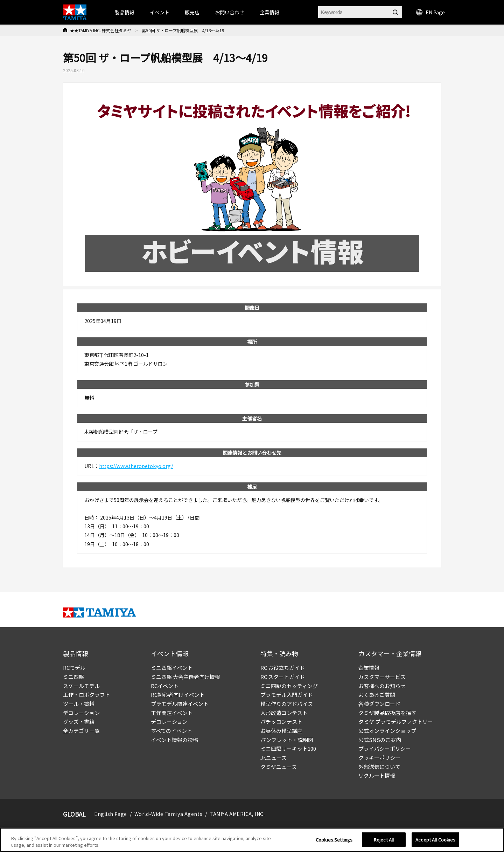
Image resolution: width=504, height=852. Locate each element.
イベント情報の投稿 (174, 740)
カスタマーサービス (382, 677)
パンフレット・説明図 (287, 740)
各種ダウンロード (379, 704)
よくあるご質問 (377, 695)
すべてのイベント (171, 731)
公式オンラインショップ (387, 731)
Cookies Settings (334, 840)
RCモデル (74, 668)
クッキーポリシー (379, 758)
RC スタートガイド (283, 677)
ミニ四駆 (73, 677)
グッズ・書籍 (79, 722)
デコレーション (81, 713)
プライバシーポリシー (385, 748)
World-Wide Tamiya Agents (168, 814)
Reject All (384, 840)
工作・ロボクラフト (87, 695)
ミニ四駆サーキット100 (288, 748)
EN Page (430, 12)
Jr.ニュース (274, 758)
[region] (252, 840)
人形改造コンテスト (284, 713)
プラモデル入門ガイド (287, 695)
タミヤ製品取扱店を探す (387, 713)
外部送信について (379, 767)
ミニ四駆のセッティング (289, 686)
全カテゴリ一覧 (81, 731)
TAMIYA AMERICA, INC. (237, 814)
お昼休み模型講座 (281, 731)
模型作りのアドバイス (287, 704)
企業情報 (369, 668)
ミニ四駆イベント (172, 668)
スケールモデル (81, 686)
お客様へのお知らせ (382, 686)
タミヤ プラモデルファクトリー (396, 722)
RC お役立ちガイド (283, 668)
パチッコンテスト (281, 722)
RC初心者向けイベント (178, 695)
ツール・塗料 (79, 704)
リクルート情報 (377, 775)
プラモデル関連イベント (180, 704)
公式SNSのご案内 (380, 740)
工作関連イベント (172, 713)
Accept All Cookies (435, 840)
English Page (111, 814)
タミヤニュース (279, 767)
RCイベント (165, 686)
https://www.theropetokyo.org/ (136, 466)
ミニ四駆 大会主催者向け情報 (185, 677)
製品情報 (125, 12)
